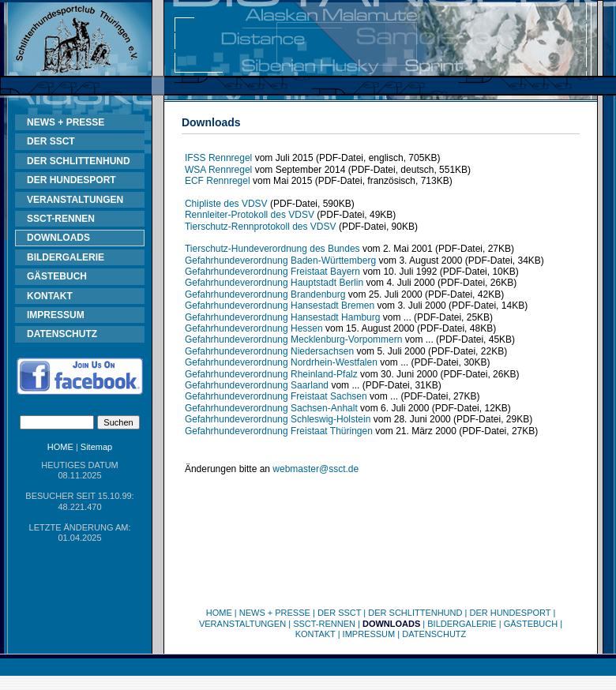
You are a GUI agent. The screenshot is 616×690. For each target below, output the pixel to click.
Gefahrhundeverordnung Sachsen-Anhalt (271, 408)
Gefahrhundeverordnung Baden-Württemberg (280, 261)
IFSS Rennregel (218, 158)
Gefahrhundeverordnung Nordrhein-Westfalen (281, 362)
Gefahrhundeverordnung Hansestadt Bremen (280, 306)
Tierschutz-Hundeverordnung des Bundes (272, 249)
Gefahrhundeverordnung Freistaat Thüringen (279, 431)
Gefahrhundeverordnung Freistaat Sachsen (276, 396)
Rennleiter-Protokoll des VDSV (250, 215)
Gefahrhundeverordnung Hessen (254, 328)
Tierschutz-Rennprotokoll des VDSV (261, 227)
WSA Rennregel (218, 170)
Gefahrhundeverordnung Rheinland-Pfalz (271, 374)
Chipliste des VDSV (226, 204)
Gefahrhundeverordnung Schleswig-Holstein (278, 419)
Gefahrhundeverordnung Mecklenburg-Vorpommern (294, 339)
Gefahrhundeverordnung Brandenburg (265, 294)
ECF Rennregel (218, 181)
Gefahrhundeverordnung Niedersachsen (269, 351)
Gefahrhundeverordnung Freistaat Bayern (272, 272)
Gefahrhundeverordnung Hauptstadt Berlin (274, 283)
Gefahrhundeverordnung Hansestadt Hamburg (283, 317)
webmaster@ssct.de (316, 469)
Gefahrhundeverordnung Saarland (257, 385)
